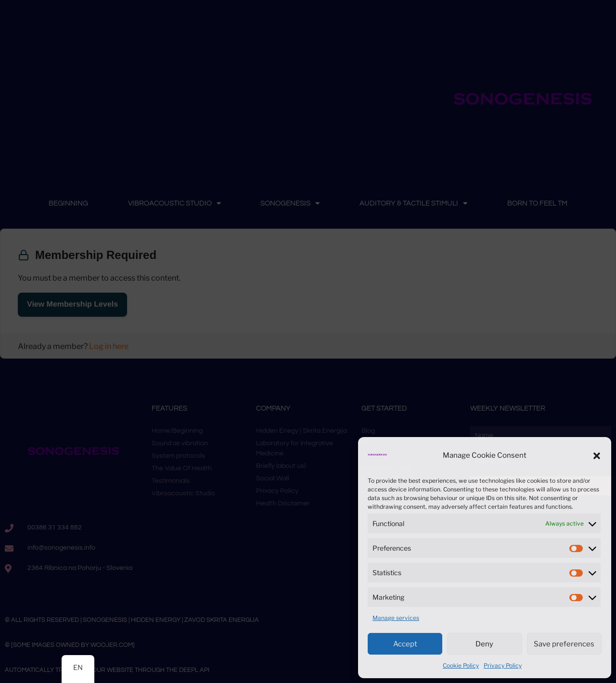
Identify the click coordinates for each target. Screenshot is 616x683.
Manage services (396, 618)
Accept (405, 644)
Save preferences (564, 644)
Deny (484, 644)
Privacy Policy (503, 665)
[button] (597, 456)
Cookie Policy (461, 665)
